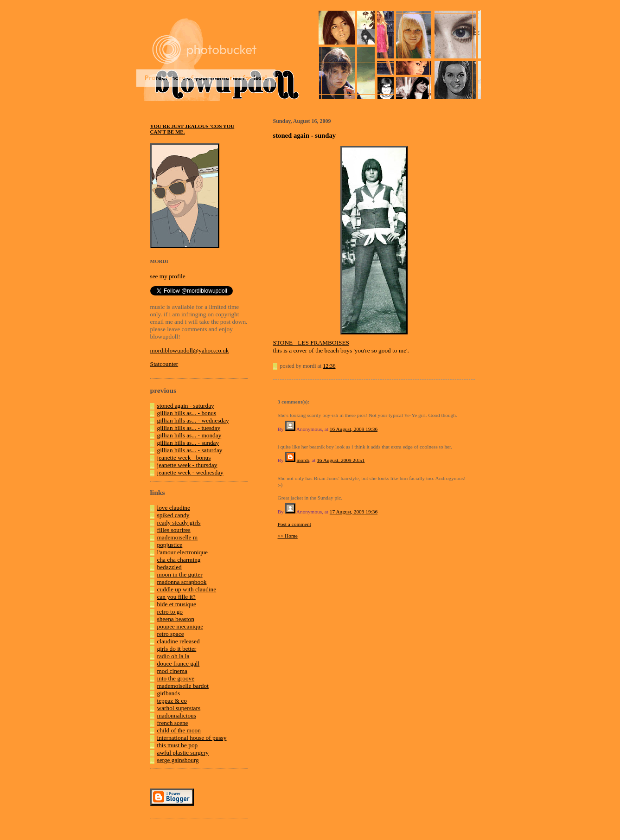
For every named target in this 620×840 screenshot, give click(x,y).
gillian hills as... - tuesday (189, 428)
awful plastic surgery (183, 753)
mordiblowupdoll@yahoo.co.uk (190, 350)
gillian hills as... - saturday (190, 450)
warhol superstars (179, 708)
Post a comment (294, 524)
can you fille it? (176, 597)
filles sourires (174, 530)
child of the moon (179, 730)
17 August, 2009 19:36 (354, 512)
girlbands (169, 693)
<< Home (288, 536)
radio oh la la (173, 656)
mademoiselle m (178, 537)
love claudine (174, 508)
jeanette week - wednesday (190, 472)
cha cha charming (179, 560)
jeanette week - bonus (184, 458)
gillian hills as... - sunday (188, 443)
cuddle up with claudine (187, 589)
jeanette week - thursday (187, 465)
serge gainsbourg (178, 760)
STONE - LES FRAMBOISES (311, 343)
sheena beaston (176, 619)
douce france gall (179, 664)
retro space (171, 634)
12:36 (329, 366)
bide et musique (177, 604)
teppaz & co (172, 701)
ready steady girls (179, 523)
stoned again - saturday (186, 406)
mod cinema (173, 671)
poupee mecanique (180, 626)
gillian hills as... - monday (189, 435)
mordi (303, 460)
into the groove (176, 678)
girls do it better (177, 649)
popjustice (170, 545)
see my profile (168, 276)
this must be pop (178, 745)
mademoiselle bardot (183, 686)
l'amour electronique (182, 552)
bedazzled (169, 567)
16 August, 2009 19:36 (354, 429)
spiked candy (173, 515)
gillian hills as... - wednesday (193, 420)
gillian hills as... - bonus (187, 413)
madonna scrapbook (182, 582)
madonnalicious (177, 715)
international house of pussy (192, 738)
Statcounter (164, 364)
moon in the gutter (180, 574)
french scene (173, 723)
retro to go (170, 612)
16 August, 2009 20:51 (341, 460)
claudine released (179, 641)
